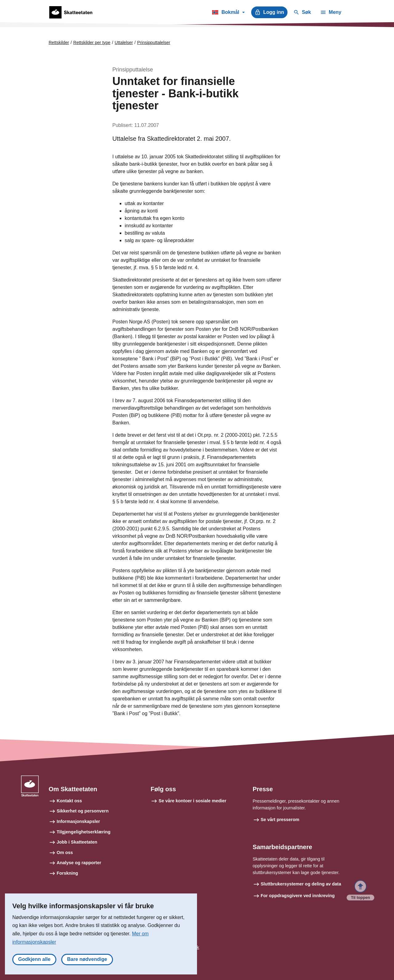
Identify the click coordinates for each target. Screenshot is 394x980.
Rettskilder (59, 43)
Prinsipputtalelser (154, 43)
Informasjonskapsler (78, 821)
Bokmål (228, 13)
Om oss (65, 852)
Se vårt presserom (280, 820)
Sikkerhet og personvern (83, 811)
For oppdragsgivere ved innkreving (298, 896)
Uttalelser (124, 43)
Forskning (67, 873)
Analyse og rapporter (79, 863)
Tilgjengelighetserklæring (84, 832)
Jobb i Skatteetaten (77, 842)
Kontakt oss (69, 801)
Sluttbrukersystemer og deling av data (301, 884)
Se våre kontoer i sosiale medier (192, 801)
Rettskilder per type (92, 43)
